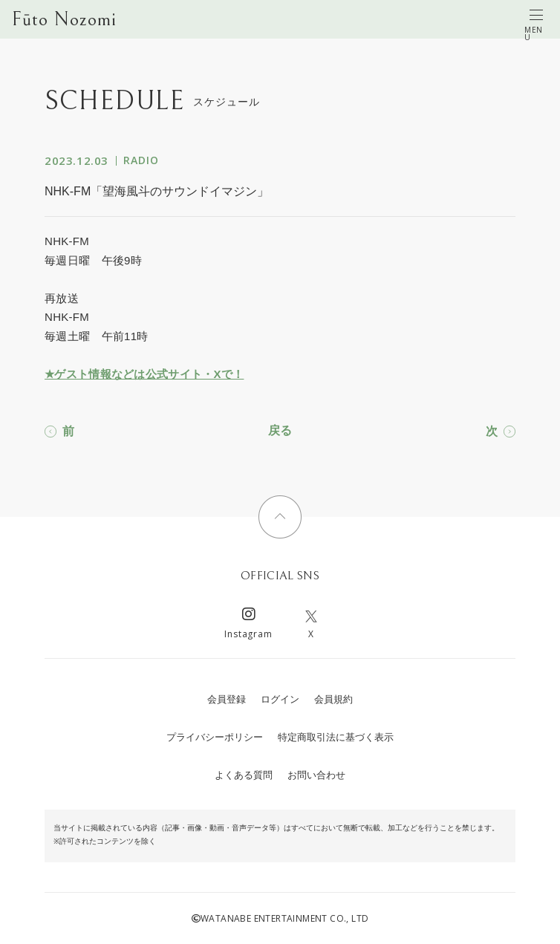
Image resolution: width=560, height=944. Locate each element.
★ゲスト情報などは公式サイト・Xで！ (144, 374)
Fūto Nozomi (64, 19)
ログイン (280, 699)
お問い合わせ (316, 775)
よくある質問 (244, 775)
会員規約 (333, 699)
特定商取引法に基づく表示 (336, 737)
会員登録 (227, 699)
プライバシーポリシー (215, 737)
